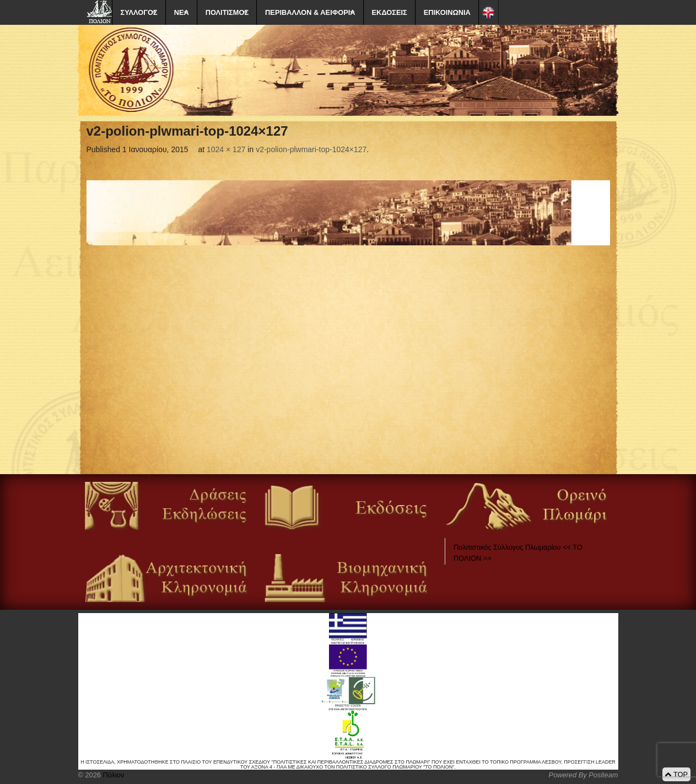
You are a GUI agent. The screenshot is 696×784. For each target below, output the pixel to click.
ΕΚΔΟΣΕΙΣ (390, 12)
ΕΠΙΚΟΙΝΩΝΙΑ (447, 12)
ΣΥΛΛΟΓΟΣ (139, 12)
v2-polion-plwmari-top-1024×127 (311, 149)
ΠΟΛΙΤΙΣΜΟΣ (227, 12)
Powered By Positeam (584, 775)
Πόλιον (112, 775)
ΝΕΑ (182, 12)
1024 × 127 (226, 149)
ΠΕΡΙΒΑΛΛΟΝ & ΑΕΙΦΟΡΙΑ (310, 12)
